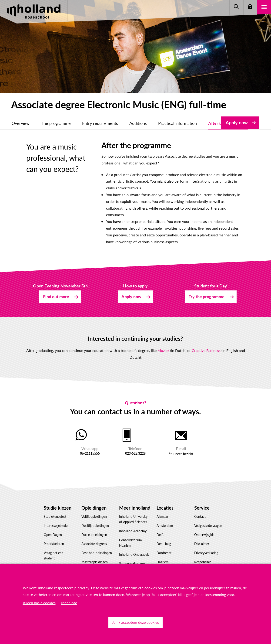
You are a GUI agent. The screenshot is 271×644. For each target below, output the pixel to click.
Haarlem (163, 562)
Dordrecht (164, 553)
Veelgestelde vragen (208, 526)
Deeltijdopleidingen (95, 526)
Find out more (56, 296)
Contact (200, 516)
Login (250, 7)
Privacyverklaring (206, 553)
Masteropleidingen (95, 562)
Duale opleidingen (94, 535)
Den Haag (164, 544)
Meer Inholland (135, 508)
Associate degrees (94, 544)
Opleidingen (94, 508)
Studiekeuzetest (55, 516)
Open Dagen (53, 535)
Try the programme (207, 296)
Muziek (163, 350)
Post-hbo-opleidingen (97, 553)
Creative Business (206, 350)
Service (202, 508)
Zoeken (236, 7)
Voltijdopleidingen (94, 516)
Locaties (165, 508)
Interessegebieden (57, 526)
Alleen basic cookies (39, 603)
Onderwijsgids (204, 535)
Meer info (69, 603)
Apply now (237, 123)
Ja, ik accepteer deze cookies (135, 622)
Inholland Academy (133, 531)
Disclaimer (202, 544)
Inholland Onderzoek (134, 554)
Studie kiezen (58, 508)
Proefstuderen (54, 544)
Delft (160, 535)
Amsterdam (165, 526)
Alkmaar (162, 516)
